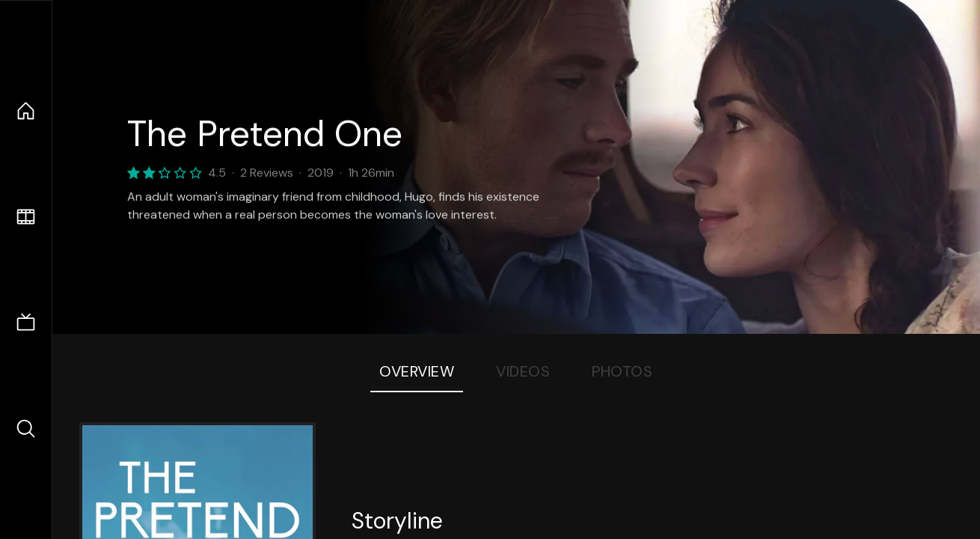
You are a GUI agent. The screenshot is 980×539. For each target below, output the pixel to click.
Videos (523, 371)
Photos (622, 371)
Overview (417, 371)
